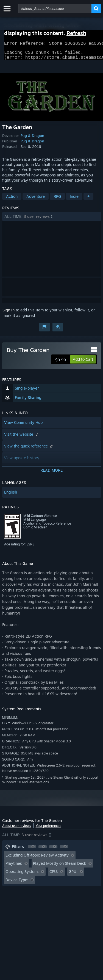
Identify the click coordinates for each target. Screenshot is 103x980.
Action (12, 200)
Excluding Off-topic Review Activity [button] (37, 858)
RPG (57, 200)
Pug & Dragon (32, 139)
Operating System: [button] (22, 875)
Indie (74, 200)
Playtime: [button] (14, 867)
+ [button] (88, 200)
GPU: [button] (73, 875)
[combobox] (55, 9)
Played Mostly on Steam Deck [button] (60, 867)
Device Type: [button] (17, 883)
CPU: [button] (54, 875)
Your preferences (48, 829)
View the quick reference (29, 449)
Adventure (36, 200)
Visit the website (22, 437)
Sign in (9, 313)
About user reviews (17, 829)
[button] (52, 220)
